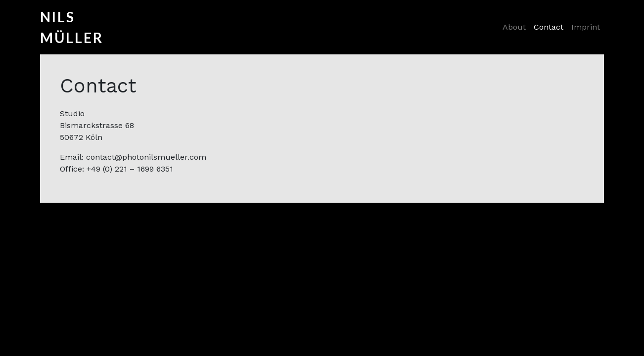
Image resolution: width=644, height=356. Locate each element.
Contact (549, 27)
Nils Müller (60, 27)
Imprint (586, 27)
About (514, 27)
